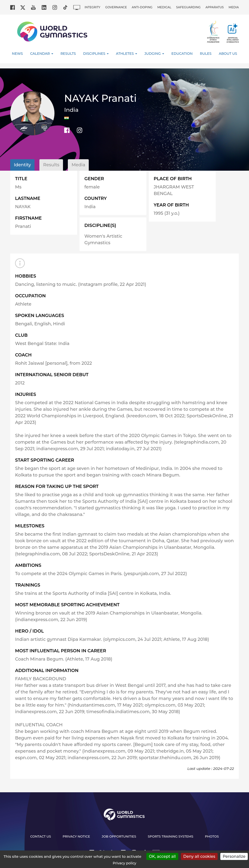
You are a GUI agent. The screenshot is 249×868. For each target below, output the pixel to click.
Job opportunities (119, 836)
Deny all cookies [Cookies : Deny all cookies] (199, 856)
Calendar (42, 54)
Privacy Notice (76, 836)
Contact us (40, 836)
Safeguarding (188, 7)
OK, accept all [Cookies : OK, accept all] (162, 856)
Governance (116, 7)
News (17, 54)
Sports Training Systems (171, 836)
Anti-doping (142, 7)
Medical (164, 7)
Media (234, 7)
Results (68, 54)
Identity (22, 165)
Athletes (127, 54)
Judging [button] (154, 54)
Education (182, 54)
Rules (206, 54)
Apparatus (215, 7)
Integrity (93, 7)
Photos (212, 836)
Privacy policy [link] (125, 863)
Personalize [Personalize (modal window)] (234, 856)
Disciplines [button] (96, 54)
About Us (228, 54)
